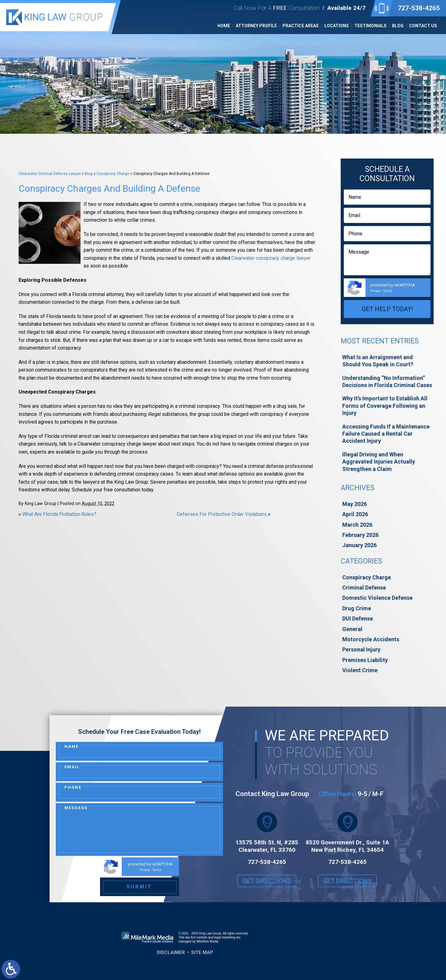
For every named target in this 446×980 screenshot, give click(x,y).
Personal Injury (361, 649)
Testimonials (370, 26)
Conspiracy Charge (113, 174)
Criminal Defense (364, 588)
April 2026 (355, 514)
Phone (73, 787)
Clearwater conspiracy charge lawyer (271, 258)
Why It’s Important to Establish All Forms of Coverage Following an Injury (385, 406)
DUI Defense (358, 618)
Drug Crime (357, 608)
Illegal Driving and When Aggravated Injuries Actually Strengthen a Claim (379, 462)
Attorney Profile (256, 26)
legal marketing (225, 937)
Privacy (375, 291)
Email (72, 767)
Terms (388, 291)
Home (224, 26)
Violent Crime (360, 670)
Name (72, 746)
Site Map (202, 952)
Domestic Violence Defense (377, 598)
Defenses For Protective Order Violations (222, 514)
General (352, 629)
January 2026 (359, 545)
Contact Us (423, 26)
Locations (337, 26)
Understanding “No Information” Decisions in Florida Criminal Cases (387, 381)
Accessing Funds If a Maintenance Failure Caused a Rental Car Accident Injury (386, 434)
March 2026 (357, 525)
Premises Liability (365, 660)
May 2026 (354, 504)
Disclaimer (171, 952)
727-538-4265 (419, 8)
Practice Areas (301, 26)
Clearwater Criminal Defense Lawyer (50, 174)
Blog (398, 26)
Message (76, 808)
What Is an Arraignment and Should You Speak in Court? (378, 361)
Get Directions (267, 887)
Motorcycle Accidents (371, 639)
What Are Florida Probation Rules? (59, 514)
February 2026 (360, 535)
